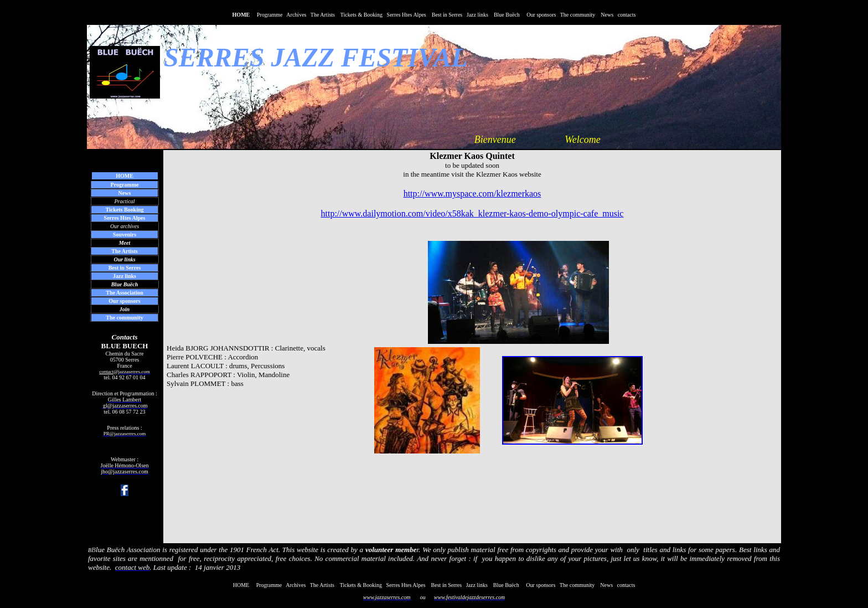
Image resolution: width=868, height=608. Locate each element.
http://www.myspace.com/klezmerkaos (472, 194)
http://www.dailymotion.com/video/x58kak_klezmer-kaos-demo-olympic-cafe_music (472, 213)
